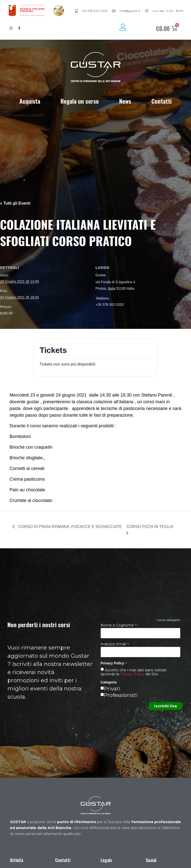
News (125, 101)
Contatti (162, 101)
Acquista (30, 101)
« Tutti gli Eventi (15, 203)
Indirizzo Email (115, 644)
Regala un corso (80, 101)
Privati (112, 689)
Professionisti (121, 695)
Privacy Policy (132, 674)
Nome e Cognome (119, 625)
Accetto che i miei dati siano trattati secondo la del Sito (134, 672)
